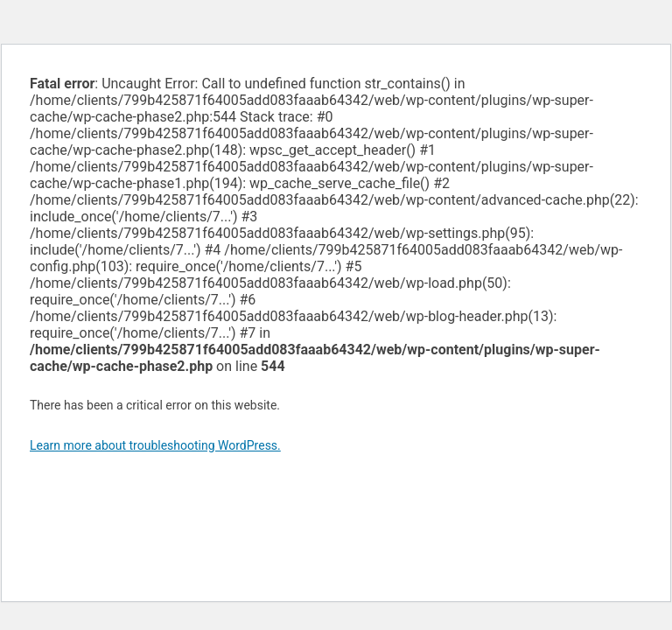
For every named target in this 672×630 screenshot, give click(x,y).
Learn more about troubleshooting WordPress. (155, 445)
